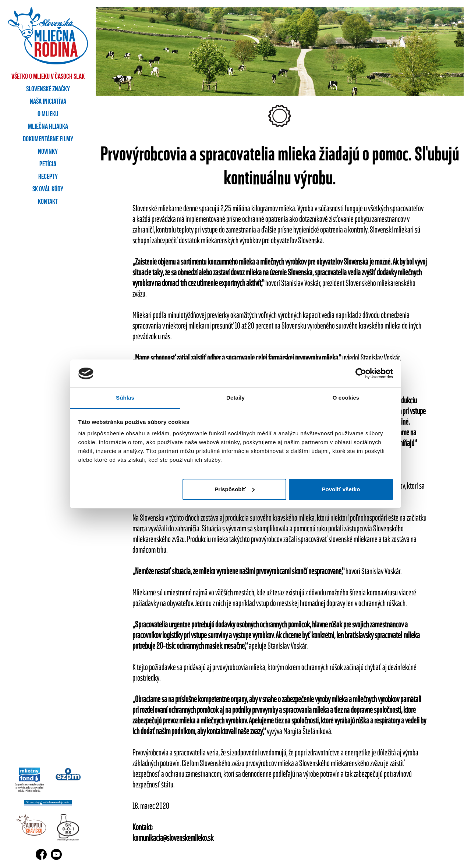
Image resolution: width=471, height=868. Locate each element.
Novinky (48, 152)
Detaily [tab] (235, 398)
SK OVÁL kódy (48, 189)
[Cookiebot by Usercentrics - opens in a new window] (361, 373)
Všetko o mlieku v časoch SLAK (48, 77)
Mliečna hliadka (48, 127)
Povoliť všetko (341, 489)
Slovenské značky (48, 89)
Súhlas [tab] (125, 398)
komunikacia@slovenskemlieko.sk (173, 838)
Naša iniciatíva (48, 102)
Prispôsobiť (235, 489)
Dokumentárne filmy (48, 139)
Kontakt (48, 202)
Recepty (48, 177)
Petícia (48, 164)
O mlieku (48, 114)
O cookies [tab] (346, 398)
